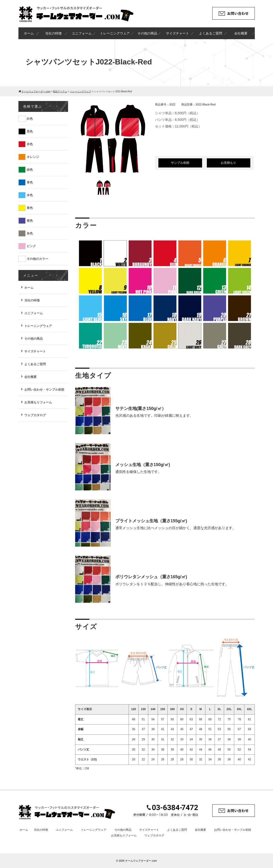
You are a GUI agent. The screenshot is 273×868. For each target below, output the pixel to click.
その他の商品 (147, 33)
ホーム (29, 33)
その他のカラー (37, 259)
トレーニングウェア (115, 33)
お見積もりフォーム (38, 402)
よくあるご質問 (211, 33)
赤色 (30, 144)
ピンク (31, 246)
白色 (30, 119)
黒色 (30, 131)
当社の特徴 (53, 33)
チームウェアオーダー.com (141, 861)
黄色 (30, 208)
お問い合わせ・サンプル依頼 (44, 390)
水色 (30, 195)
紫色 (30, 221)
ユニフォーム (82, 33)
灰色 (30, 233)
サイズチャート (178, 33)
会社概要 (241, 33)
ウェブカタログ (35, 415)
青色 (30, 182)
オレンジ (33, 157)
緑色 (30, 170)
